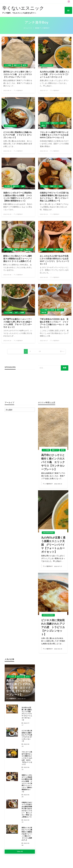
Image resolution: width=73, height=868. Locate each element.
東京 (22, 250)
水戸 (16, 313)
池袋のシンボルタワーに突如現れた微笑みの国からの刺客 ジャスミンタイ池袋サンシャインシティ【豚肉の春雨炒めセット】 (18, 197)
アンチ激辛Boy (18, 91)
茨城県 (22, 313)
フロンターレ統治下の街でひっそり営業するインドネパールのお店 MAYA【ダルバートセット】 (55, 135)
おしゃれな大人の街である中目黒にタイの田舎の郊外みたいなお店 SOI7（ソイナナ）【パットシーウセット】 (55, 260)
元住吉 (52, 310)
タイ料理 (7, 186)
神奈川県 (44, 313)
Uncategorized (47, 65)
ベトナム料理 (8, 250)
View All (20, 852)
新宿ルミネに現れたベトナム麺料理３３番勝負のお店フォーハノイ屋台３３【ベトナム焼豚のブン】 (18, 259)
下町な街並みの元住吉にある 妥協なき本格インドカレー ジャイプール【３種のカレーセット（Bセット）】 (54, 323)
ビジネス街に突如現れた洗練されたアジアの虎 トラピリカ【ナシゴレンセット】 (18, 135)
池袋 (23, 186)
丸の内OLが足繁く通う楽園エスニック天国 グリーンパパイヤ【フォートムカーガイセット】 (55, 74)
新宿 (16, 250)
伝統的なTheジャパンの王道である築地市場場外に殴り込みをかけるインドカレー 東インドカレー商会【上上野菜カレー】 (54, 197)
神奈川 (43, 126)
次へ (62, 351)
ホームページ (28, 28)
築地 (60, 186)
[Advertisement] (20, 385)
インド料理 (8, 65)
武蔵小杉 (63, 123)
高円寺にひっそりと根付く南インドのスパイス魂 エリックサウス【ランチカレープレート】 (18, 74)
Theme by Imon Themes (37, 865)
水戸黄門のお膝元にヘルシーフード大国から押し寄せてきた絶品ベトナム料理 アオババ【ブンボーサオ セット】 (18, 323)
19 (40, 351)
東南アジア (17, 65)
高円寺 (25, 65)
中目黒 (51, 250)
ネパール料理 (45, 123)
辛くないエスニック (23, 8)
